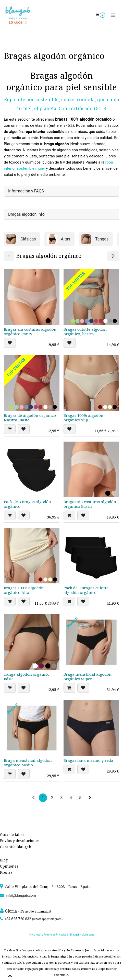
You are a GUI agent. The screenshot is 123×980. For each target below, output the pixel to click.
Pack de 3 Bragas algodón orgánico (27, 504)
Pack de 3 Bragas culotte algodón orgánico (86, 590)
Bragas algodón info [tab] (26, 214)
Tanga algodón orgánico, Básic (27, 676)
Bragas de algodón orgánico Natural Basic (30, 418)
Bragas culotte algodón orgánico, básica (85, 331)
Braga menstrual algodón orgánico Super (88, 676)
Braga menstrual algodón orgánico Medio (28, 763)
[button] (10, 343)
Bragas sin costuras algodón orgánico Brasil (90, 504)
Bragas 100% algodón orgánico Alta (24, 590)
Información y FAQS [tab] (26, 191)
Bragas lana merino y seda (88, 760)
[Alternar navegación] (113, 15)
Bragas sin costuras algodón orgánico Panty (30, 331)
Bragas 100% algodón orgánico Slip (83, 418)
